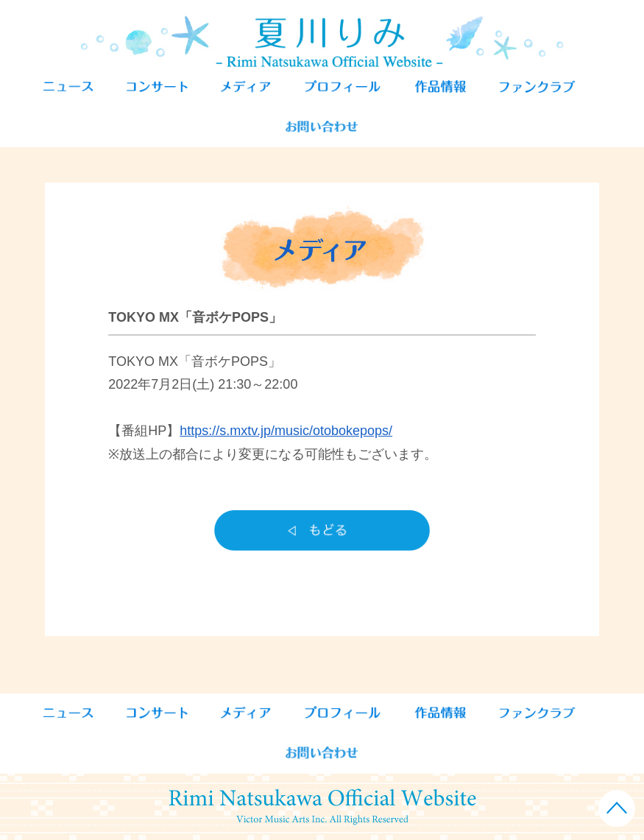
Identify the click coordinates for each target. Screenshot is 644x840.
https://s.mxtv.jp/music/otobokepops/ (286, 431)
